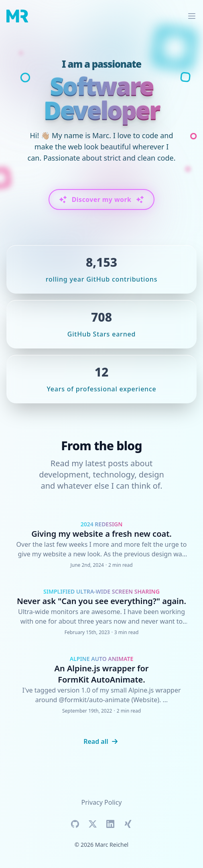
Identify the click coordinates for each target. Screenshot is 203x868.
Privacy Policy (102, 802)
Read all (101, 741)
